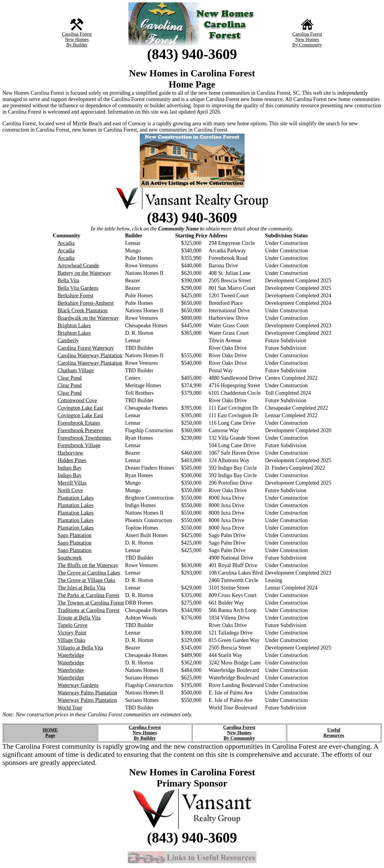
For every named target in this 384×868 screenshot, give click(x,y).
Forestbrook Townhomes (84, 438)
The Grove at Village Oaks (87, 580)
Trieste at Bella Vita (79, 618)
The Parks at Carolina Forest (88, 595)
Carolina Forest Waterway (86, 348)
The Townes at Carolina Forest (91, 603)
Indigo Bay (70, 468)
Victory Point (72, 633)
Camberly (68, 340)
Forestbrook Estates (79, 423)
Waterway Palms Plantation (87, 693)
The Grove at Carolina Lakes (89, 573)
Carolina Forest (77, 34)
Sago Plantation (75, 535)
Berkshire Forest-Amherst (86, 303)
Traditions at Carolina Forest (89, 610)
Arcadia (66, 243)
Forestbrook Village (79, 445)
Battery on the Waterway (84, 273)
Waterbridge (71, 655)
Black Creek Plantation (83, 311)
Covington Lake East (80, 408)
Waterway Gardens (78, 685)
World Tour (70, 708)
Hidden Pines (72, 460)
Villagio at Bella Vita (80, 648)
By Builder (77, 45)
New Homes (77, 39)
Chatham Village (76, 370)
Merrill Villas (72, 483)
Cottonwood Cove (77, 400)
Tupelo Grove (73, 625)
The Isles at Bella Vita (82, 588)
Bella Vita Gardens (78, 288)
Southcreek (70, 558)
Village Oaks (72, 640)
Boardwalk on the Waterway (88, 318)
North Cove (70, 490)
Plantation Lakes (76, 498)
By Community (307, 45)
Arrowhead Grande (78, 266)
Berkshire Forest (75, 296)
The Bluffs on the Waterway (88, 565)
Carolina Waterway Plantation (90, 355)
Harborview (70, 453)
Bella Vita (68, 281)
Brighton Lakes (74, 325)
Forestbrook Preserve (81, 430)
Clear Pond (70, 378)
